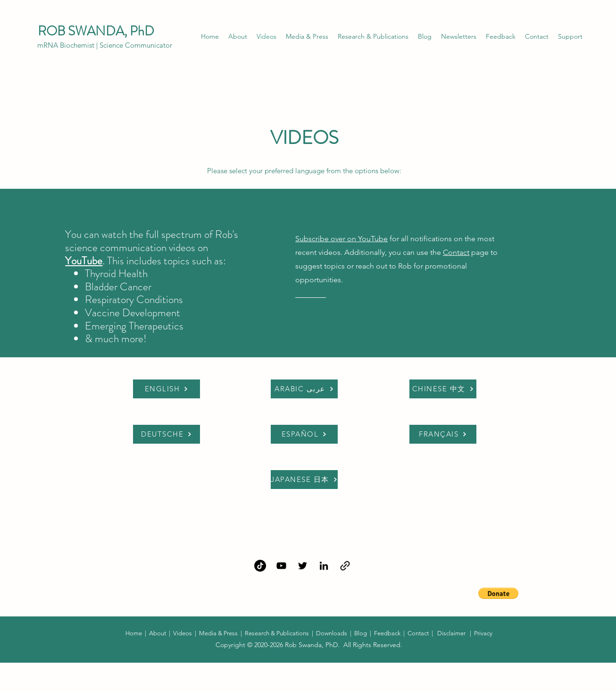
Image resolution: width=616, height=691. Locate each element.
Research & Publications (277, 633)
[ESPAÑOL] (304, 434)
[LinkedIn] (324, 566)
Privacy (483, 633)
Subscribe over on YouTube (341, 239)
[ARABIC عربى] (304, 389)
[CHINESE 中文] (443, 389)
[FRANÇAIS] (443, 434)
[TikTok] (260, 566)
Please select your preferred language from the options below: (304, 171)
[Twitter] (303, 566)
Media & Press (218, 633)
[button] (459, 36)
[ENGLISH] (166, 389)
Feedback (387, 633)
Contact (456, 252)
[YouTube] (281, 566)
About (158, 633)
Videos (183, 633)
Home (134, 633)
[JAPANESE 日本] (304, 480)
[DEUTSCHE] (166, 434)
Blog (361, 633)
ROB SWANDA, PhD (97, 31)
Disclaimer (451, 633)
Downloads (332, 633)
